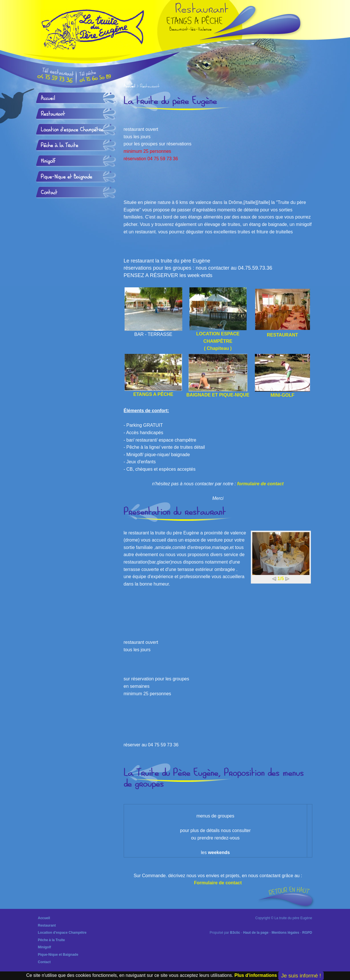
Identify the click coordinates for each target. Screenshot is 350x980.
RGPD (307, 933)
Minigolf (48, 161)
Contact (49, 193)
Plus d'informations (256, 975)
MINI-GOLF (282, 376)
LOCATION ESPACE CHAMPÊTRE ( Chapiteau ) (218, 319)
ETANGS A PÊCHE (153, 375)
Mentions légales (285, 933)
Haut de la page (256, 933)
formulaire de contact (260, 484)
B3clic (235, 933)
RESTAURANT (282, 335)
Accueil (129, 86)
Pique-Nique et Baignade (67, 177)
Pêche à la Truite (60, 145)
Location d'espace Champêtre (72, 130)
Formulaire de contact (218, 883)
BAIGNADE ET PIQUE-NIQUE (218, 376)
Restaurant (53, 114)
